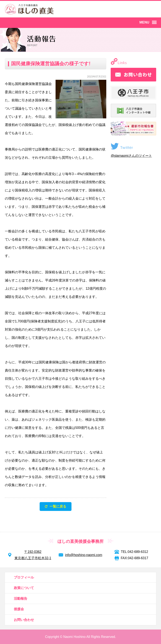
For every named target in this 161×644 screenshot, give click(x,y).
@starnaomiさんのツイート (131, 156)
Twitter (135, 10)
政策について (24, 588)
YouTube (150, 10)
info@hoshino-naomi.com (84, 555)
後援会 (19, 609)
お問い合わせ (24, 620)
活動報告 (21, 599)
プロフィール (24, 577)
